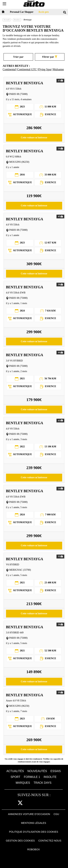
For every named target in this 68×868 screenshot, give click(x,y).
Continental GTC (27, 69)
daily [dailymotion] (53, 803)
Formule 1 (32, 777)
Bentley (17, 20)
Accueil (6, 20)
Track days (42, 783)
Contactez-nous (50, 841)
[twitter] (20, 803)
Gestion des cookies (20, 841)
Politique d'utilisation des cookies (34, 832)
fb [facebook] (13, 803)
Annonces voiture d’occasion (29, 814)
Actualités (15, 771)
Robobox (34, 849)
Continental (9, 69)
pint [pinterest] (36, 803)
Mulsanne (58, 69)
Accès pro (43, 12)
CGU (56, 814)
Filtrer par (50, 57)
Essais (56, 771)
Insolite (50, 777)
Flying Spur (45, 69)
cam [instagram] (28, 803)
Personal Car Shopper (22, 12)
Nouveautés (37, 771)
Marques (23, 783)
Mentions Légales (34, 823)
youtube (45, 803)
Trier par (18, 57)
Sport (15, 777)
